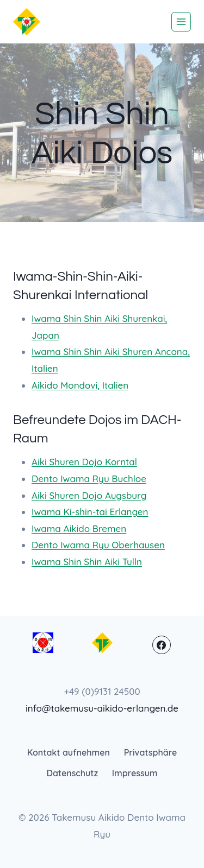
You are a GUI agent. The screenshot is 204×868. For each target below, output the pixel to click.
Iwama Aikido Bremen (79, 528)
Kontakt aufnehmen (69, 752)
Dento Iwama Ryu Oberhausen (98, 545)
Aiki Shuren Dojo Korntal (84, 462)
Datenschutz (72, 773)
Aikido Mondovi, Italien (80, 385)
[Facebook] (162, 645)
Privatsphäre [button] (151, 752)
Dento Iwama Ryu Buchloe (89, 479)
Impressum (135, 773)
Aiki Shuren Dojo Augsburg (89, 495)
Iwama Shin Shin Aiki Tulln (87, 562)
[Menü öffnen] (181, 22)
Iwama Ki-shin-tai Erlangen (90, 512)
